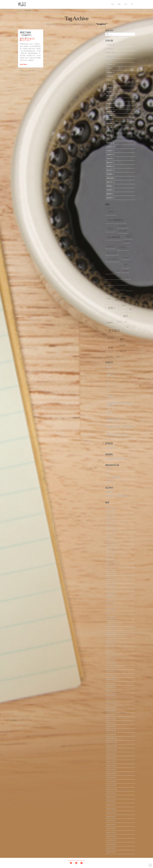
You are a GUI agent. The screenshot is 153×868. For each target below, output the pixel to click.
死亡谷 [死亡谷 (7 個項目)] (119, 322)
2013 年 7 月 (110, 762)
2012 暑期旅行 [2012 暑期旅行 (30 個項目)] (116, 220)
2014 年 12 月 (110, 695)
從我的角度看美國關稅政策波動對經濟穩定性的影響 (120, 404)
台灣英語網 (110, 76)
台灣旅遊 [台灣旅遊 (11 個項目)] (124, 294)
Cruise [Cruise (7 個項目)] (127, 241)
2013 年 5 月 (110, 770)
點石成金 (110, 396)
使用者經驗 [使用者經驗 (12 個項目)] (123, 283)
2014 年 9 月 (110, 707)
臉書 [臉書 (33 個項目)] (111, 348)
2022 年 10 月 (110, 534)
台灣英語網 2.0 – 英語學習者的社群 (117, 496)
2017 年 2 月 (110, 628)
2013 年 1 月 (110, 785)
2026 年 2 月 (110, 507)
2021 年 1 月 (110, 558)
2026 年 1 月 (110, 511)
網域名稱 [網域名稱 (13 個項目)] (111, 338)
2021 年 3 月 (110, 554)
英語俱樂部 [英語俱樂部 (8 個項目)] (123, 345)
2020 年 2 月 (110, 597)
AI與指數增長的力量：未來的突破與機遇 (120, 427)
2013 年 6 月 (110, 766)
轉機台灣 (110, 412)
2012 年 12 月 (110, 789)
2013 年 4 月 (110, 773)
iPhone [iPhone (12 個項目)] (110, 272)
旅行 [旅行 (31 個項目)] (126, 316)
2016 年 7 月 (110, 652)
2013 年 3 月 (110, 777)
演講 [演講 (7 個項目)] (126, 322)
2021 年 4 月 (110, 550)
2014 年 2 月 (110, 734)
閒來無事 (109, 190)
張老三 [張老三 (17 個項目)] (118, 300)
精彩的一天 (110, 374)
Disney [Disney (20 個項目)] (123, 247)
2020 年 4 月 (110, 589)
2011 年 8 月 (110, 848)
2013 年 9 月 (110, 754)
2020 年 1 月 (110, 601)
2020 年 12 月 (110, 562)
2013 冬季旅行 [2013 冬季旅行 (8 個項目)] (123, 226)
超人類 (109, 367)
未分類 (108, 119)
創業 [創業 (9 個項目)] (108, 293)
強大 (108, 381)
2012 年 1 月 (110, 828)
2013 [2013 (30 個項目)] (110, 228)
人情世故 (109, 60)
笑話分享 (109, 158)
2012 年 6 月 (110, 813)
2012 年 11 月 (110, 793)
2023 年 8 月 (110, 522)
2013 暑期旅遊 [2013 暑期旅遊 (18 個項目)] (114, 237)
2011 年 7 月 (110, 852)
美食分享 (109, 170)
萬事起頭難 (110, 178)
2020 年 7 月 (110, 581)
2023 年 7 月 (110, 526)
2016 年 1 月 (110, 660)
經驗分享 (109, 162)
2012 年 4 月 (110, 821)
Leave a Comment (25, 40)
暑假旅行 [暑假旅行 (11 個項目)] (110, 323)
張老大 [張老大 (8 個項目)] (124, 305)
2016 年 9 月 (110, 644)
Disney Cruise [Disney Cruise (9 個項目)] (112, 253)
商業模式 (109, 80)
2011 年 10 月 (110, 840)
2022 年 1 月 (110, 546)
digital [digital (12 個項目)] (110, 246)
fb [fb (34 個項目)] (126, 265)
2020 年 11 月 (110, 566)
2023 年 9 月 (110, 518)
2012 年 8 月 (110, 805)
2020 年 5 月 (110, 585)
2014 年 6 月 (110, 719)
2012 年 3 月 (110, 825)
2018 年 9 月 (110, 609)
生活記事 (109, 147)
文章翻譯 (109, 107)
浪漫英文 (109, 131)
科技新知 (109, 154)
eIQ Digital (109, 45)
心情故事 (32, 39)
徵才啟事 (109, 96)
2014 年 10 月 (110, 703)
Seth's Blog (109, 481)
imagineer (32, 70)
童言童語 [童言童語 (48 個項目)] (114, 331)
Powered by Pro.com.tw (76, 860)
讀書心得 (109, 182)
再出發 (108, 68)
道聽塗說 (109, 186)
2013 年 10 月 (110, 750)
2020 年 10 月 (110, 569)
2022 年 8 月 (110, 542)
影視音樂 (109, 92)
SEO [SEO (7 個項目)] (118, 271)
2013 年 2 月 (110, 781)
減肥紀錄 (109, 135)
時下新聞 (109, 115)
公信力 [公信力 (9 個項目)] (121, 288)
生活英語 (109, 143)
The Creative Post (111, 448)
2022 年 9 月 (110, 538)
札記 (22, 4)
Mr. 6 (108, 473)
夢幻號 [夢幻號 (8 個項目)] (109, 299)
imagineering (24, 75)
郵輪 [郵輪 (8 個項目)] (118, 357)
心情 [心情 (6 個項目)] (130, 305)
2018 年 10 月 (110, 605)
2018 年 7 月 (110, 613)
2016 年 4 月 (110, 656)
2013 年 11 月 (110, 746)
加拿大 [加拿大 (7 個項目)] (115, 293)
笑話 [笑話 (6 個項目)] (127, 327)
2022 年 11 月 (110, 530)
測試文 (108, 139)
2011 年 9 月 (110, 844)
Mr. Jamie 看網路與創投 (113, 477)
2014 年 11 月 (110, 699)
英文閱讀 (109, 174)
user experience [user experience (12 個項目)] (114, 277)
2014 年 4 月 (110, 726)
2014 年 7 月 (110, 715)
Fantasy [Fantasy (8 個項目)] (126, 258)
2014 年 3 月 (110, 730)
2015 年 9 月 (110, 671)
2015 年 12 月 (110, 664)
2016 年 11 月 (110, 640)
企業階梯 (109, 64)
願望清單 (109, 194)
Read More (23, 64)
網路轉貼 (109, 166)
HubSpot (109, 469)
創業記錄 (109, 72)
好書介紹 (109, 84)
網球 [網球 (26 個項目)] (122, 339)
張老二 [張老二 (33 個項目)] (112, 308)
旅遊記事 (109, 111)
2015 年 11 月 (110, 668)
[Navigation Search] (132, 4)
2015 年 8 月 (110, 675)
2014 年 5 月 (110, 723)
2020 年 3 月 (110, 593)
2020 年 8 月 (110, 577)
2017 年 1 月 (110, 632)
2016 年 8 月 (110, 648)
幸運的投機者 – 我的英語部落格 (116, 458)
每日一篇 (109, 127)
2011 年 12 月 (110, 832)
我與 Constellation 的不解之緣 (117, 434)
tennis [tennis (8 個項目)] (125, 271)
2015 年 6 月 (110, 683)
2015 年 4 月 (110, 691)
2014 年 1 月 (110, 738)
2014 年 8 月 (110, 711)
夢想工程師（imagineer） (26, 34)
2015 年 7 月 (110, 679)
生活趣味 (109, 151)
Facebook (109, 49)
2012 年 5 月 (110, 817)
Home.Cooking (111, 53)
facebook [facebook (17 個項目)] (113, 259)
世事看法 (22, 39)
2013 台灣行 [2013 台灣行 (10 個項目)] (123, 231)
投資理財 (109, 104)
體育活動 (109, 198)
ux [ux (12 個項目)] (127, 277)
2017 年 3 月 (110, 624)
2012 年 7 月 (110, 809)
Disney (22, 70)
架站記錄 (109, 123)
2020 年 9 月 (110, 573)
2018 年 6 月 (110, 617)
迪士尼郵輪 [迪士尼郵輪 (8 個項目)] (110, 357)
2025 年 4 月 (110, 515)
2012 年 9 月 (110, 801)
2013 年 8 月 (110, 758)
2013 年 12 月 (110, 742)
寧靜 (108, 389)
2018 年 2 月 (110, 620)
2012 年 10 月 (110, 797)
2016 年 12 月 (110, 636)
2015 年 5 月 (110, 687)
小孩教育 (27, 39)
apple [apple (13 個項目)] (128, 237)
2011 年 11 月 (110, 836)
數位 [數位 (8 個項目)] (131, 309)
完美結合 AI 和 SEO (113, 419)
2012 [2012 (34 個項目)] (111, 212)
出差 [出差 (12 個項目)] (129, 288)
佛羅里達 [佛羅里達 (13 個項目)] (111, 283)
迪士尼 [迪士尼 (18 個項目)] (123, 351)
